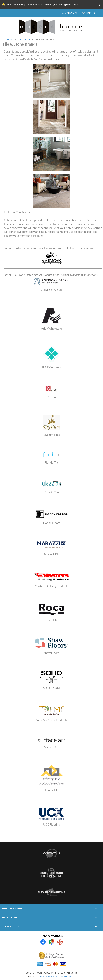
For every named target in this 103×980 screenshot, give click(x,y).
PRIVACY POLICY (46, 977)
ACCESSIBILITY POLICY (66, 977)
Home (10, 39)
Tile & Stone (24, 39)
